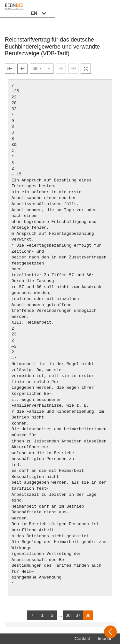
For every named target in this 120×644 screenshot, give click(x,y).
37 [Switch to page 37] (78, 615)
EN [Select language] (105, 9)
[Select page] (42, 69)
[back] (32, 615)
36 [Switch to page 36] (68, 615)
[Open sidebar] (110, 632)
